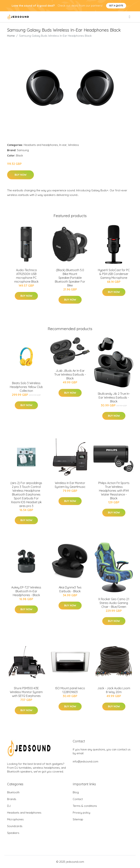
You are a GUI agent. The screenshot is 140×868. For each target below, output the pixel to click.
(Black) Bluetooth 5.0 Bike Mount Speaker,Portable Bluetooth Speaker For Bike (70, 278)
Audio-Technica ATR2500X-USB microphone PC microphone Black (26, 276)
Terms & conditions (85, 806)
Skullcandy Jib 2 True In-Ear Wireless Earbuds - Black (114, 397)
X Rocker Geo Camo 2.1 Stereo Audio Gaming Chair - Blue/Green (114, 603)
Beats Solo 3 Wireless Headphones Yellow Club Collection (26, 387)
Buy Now (21, 175)
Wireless (73, 145)
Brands (12, 799)
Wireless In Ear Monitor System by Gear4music (70, 485)
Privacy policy (81, 813)
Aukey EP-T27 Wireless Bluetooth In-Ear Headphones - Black (26, 591)
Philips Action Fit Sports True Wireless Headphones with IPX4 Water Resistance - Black (114, 491)
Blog (76, 792)
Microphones (15, 819)
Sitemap (78, 819)
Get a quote (116, 6)
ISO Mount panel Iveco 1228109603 (70, 690)
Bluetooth (13, 792)
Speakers (13, 833)
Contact (78, 799)
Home (11, 36)
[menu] (130, 17)
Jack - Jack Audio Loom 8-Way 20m (114, 690)
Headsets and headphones (41, 145)
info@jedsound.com (85, 761)
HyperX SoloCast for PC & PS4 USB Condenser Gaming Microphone (114, 274)
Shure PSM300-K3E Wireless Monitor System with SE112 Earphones (26, 692)
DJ (9, 806)
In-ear (63, 145)
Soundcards (15, 826)
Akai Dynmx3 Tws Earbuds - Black (70, 589)
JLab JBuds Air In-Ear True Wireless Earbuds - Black (70, 374)
